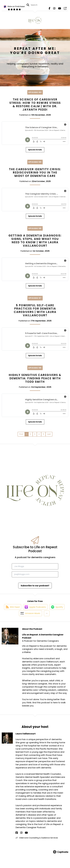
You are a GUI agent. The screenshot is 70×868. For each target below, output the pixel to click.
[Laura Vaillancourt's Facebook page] (17, 838)
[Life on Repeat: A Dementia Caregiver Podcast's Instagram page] (54, 9)
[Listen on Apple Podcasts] (35, 610)
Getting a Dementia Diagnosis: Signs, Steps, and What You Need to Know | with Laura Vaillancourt (35, 242)
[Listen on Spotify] (58, 610)
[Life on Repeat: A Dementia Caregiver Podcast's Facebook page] (50, 9)
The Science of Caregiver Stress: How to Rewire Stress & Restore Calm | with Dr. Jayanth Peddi (35, 106)
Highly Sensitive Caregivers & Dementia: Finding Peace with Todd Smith (35, 380)
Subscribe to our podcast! (35, 587)
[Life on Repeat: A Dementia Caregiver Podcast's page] (65, 9)
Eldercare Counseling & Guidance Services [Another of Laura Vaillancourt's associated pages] (37, 843)
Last (49, 436)
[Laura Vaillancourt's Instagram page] (19, 838)
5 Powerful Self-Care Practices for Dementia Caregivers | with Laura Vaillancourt (35, 312)
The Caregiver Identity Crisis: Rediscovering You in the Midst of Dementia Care (35, 174)
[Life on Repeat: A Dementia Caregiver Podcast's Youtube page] (60, 9)
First (21, 436)
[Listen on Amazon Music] (30, 619)
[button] (47, 619)
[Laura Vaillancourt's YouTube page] (22, 838)
